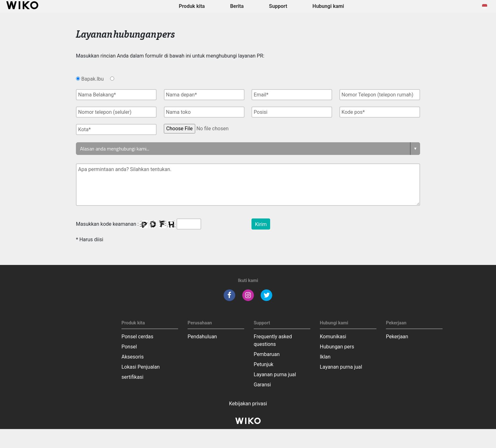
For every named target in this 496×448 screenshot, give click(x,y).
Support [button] (278, 6)
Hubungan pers (337, 347)
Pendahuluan (202, 337)
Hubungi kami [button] (328, 6)
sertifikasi (133, 377)
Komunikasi (333, 337)
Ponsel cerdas (137, 337)
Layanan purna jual (275, 374)
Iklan (325, 357)
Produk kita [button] (192, 6)
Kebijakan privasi (248, 404)
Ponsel (129, 347)
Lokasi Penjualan (141, 367)
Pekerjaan (397, 337)
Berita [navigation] (237, 6)
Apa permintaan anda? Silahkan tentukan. (248, 185)
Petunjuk (263, 364)
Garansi (262, 385)
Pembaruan (267, 354)
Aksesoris (133, 357)
